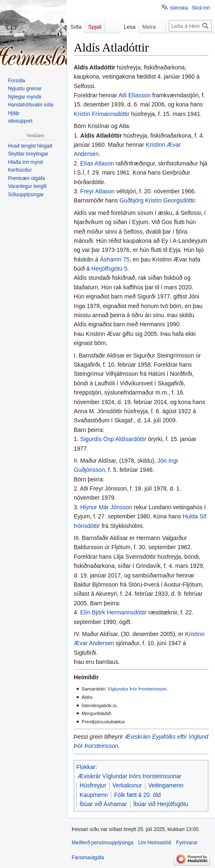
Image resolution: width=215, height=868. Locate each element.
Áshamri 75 (115, 259)
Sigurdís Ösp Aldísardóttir (114, 439)
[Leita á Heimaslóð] (190, 26)
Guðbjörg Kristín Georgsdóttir (157, 200)
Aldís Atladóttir (101, 136)
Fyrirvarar (187, 843)
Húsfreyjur (93, 785)
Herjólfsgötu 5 (109, 269)
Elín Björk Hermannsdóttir (114, 612)
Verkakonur (127, 785)
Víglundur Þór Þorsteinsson (137, 689)
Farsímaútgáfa (88, 858)
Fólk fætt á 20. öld (137, 795)
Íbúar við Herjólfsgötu (161, 804)
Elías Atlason (97, 163)
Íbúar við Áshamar (103, 804)
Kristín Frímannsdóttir (102, 114)
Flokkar (86, 767)
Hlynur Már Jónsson (106, 507)
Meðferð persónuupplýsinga (102, 843)
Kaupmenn (94, 795)
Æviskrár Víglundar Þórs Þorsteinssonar (130, 776)
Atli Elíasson (134, 95)
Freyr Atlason (97, 191)
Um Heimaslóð (155, 843)
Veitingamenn (166, 785)
